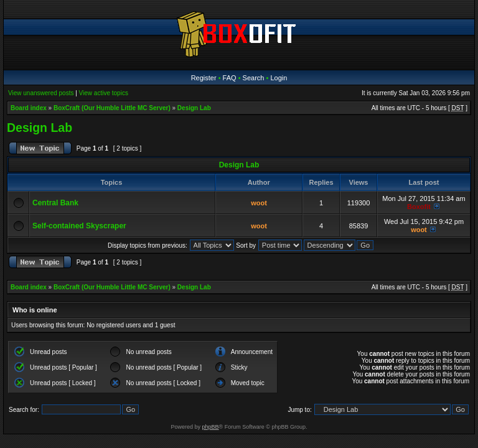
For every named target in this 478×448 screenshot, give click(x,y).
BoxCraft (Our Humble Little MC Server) (112, 108)
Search (254, 78)
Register (204, 78)
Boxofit (419, 207)
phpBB (211, 427)
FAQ (230, 78)
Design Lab (194, 108)
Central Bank (55, 203)
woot (259, 203)
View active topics (104, 93)
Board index (29, 108)
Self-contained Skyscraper (79, 226)
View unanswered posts (41, 93)
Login (279, 78)
